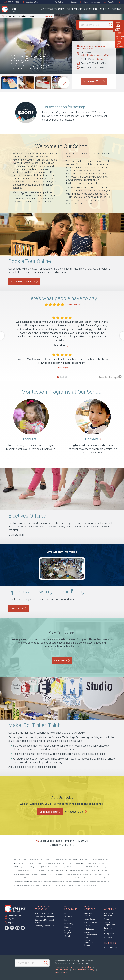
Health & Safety (91, 922)
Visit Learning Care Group (65, 967)
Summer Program (68, 931)
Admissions (89, 929)
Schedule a (50, 812)
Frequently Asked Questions (46, 926)
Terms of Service (61, 970)
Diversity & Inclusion (109, 914)
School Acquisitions (109, 923)
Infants (67, 913)
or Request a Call (75, 812)
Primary (67, 920)
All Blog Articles (111, 947)
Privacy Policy (86, 967)
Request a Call (102, 55)
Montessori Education (53, 9)
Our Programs (74, 9)
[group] (9, 83)
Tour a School (90, 919)
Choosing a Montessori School (44, 921)
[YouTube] (23, 928)
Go (38, 16)
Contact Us (101, 59)
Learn (19, 609)
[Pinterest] (17, 928)
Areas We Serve (61, 972)
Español (109, 2)
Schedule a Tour (30, 2)
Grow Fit (68, 936)
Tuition (87, 926)
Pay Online (57, 2)
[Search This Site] (32, 963)
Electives (68, 927)
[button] (58, 377)
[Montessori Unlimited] (11, 9)
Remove (47, 16)
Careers (72, 2)
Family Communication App (91, 935)
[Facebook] (7, 928)
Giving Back (109, 934)
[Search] (112, 25)
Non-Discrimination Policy (84, 970)
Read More (62, 345)
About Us (105, 9)
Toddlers (68, 917)
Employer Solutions (90, 2)
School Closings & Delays (89, 943)
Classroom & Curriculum (44, 917)
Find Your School (88, 914)
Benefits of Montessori (44, 913)
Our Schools (91, 9)
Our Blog (116, 9)
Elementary (69, 923)
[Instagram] (12, 928)
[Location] (95, 25)
